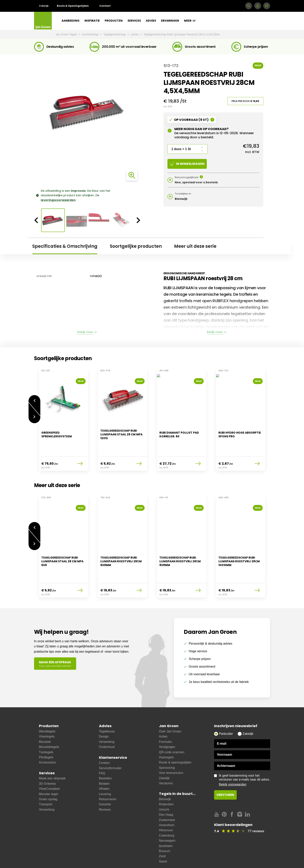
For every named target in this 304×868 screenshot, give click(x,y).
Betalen (104, 764)
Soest (163, 842)
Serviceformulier (110, 748)
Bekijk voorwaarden (233, 765)
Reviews (105, 790)
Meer (190, 21)
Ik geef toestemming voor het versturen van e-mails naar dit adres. (245, 761)
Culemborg (167, 816)
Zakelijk (44, 6)
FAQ (102, 754)
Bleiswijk (165, 779)
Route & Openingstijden (73, 6)
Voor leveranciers (171, 753)
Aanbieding (71, 21)
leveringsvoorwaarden (58, 200)
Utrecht (164, 790)
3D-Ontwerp (47, 764)
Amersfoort (167, 805)
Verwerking (47, 790)
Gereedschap (91, 34)
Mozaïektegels (49, 727)
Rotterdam (166, 785)
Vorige (34, 398)
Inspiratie (92, 21)
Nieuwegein (167, 821)
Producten (114, 21)
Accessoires (47, 743)
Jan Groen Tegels (67, 34)
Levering (105, 774)
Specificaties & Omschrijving (65, 246)
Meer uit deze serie (195, 246)
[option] (87, 112)
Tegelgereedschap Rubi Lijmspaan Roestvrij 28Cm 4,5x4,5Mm (182, 34)
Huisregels (166, 738)
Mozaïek (45, 722)
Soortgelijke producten (136, 246)
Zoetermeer (167, 800)
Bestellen (105, 759)
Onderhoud (107, 727)
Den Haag (166, 795)
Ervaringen (170, 21)
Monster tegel (49, 774)
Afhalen (104, 769)
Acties (163, 717)
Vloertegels (47, 717)
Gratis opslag (48, 779)
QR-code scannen (172, 733)
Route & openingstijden (175, 743)
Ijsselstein (166, 826)
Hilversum (166, 811)
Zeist (162, 836)
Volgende (34, 415)
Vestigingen (167, 727)
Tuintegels (46, 733)
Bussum (165, 831)
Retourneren (108, 779)
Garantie (105, 785)
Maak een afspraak (52, 759)
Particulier (226, 714)
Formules (166, 722)
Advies (151, 21)
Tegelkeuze (107, 712)
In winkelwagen (187, 164)
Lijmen (135, 34)
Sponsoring (167, 748)
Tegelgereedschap (115, 34)
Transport (46, 785)
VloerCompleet (49, 769)
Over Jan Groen (170, 712)
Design (104, 717)
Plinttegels (46, 738)
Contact (105, 6)
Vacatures (166, 764)
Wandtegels (47, 712)
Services (134, 21)
